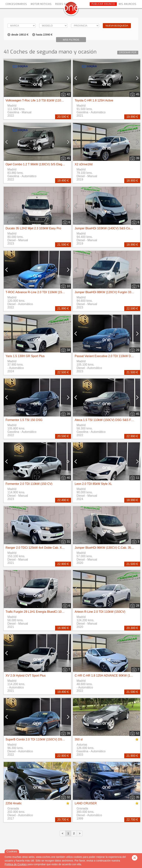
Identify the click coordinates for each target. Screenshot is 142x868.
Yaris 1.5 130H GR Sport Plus (25, 356)
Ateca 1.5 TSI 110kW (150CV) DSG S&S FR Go (106, 420)
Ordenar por (128, 53)
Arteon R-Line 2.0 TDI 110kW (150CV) (100, 612)
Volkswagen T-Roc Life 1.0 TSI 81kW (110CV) (36, 100)
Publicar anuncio (103, 4)
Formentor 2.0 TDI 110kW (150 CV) (29, 484)
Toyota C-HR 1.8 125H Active (94, 100)
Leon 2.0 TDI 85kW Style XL (93, 484)
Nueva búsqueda (117, 26)
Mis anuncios (128, 4)
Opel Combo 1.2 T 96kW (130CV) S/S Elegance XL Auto (43, 164)
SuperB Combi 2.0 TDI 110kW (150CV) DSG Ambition (41, 739)
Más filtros (71, 40)
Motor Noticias (41, 4)
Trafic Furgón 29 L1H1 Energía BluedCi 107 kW (37, 612)
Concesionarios (16, 4)
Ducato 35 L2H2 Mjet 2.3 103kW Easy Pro (33, 228)
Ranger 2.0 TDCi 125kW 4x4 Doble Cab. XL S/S (37, 548)
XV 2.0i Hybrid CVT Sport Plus (26, 676)
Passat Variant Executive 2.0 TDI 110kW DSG (105, 356)
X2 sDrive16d (84, 164)
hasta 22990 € (44, 35)
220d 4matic (14, 803)
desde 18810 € (20, 35)
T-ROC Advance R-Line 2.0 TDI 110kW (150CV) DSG (41, 292)
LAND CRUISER (86, 803)
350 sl (79, 739)
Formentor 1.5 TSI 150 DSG (24, 420)
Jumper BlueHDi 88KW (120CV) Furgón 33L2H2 (106, 292)
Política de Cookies (16, 864)
